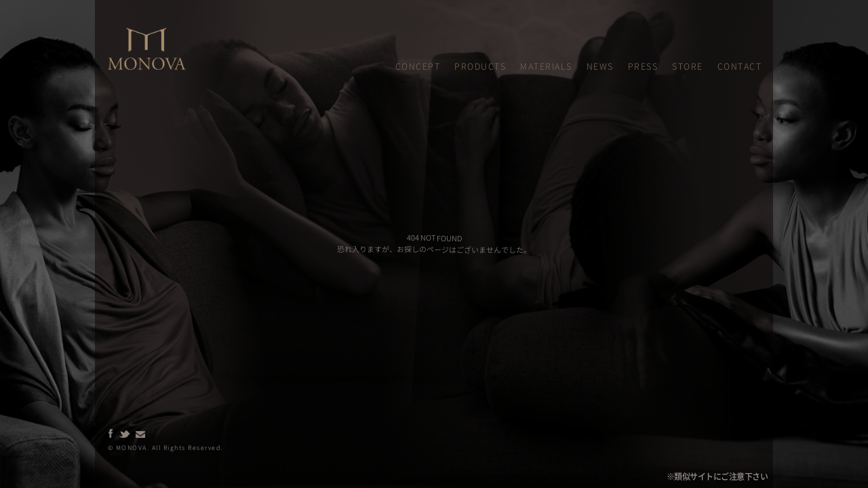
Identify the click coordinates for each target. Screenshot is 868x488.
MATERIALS (546, 66)
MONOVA (123, 34)
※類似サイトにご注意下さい (717, 476)
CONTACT (740, 66)
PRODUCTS (480, 66)
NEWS (600, 66)
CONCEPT (418, 66)
